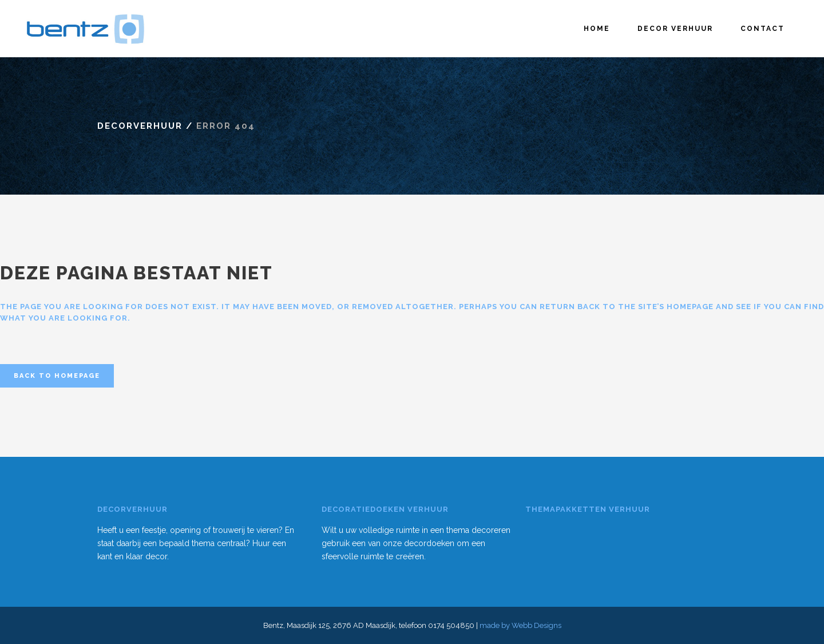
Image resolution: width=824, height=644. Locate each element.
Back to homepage (57, 376)
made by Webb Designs (520, 625)
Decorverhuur (140, 126)
